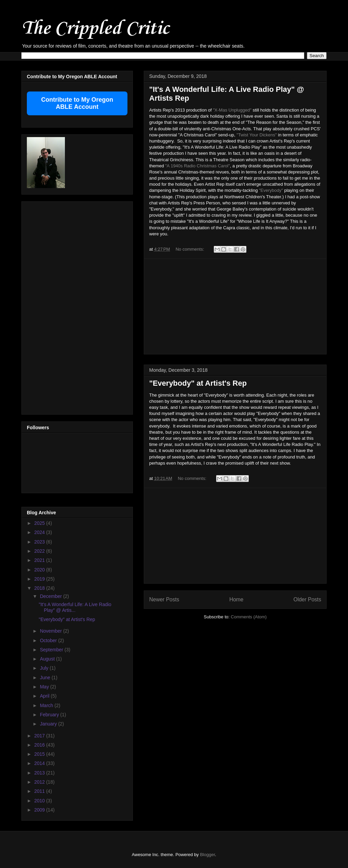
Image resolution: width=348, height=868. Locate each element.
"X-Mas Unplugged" (232, 110)
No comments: (190, 249)
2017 (40, 736)
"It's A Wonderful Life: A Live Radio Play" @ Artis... (75, 607)
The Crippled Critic (95, 29)
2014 (40, 763)
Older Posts (307, 599)
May (45, 687)
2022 (40, 551)
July (45, 668)
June (46, 678)
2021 (40, 560)
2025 (40, 523)
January (49, 724)
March (47, 705)
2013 (40, 773)
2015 (40, 754)
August (48, 659)
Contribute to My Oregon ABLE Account (77, 103)
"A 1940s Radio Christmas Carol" (198, 166)
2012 (40, 782)
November (51, 631)
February (50, 715)
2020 (40, 570)
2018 (40, 588)
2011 (40, 791)
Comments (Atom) (249, 617)
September (52, 650)
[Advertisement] (235, 306)
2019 (40, 579)
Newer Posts (164, 599)
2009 (40, 810)
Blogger (207, 855)
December (51, 596)
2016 (40, 745)
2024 (40, 532)
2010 (40, 801)
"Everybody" (271, 190)
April (45, 696)
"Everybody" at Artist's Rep (198, 383)
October (49, 640)
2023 (40, 542)
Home (237, 599)
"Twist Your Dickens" (257, 135)
